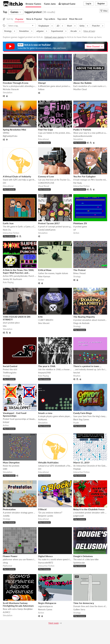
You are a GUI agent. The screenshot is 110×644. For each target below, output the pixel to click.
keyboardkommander (83, 136)
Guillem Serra (79, 609)
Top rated (62, 19)
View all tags (89, 31)
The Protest (79, 270)
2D (58, 26)
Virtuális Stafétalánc (48, 462)
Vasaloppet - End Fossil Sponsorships (15, 414)
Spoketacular (79, 563)
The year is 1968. (47, 366)
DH (4, 183)
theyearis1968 (44, 373)
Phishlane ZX (80, 223)
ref (75, 230)
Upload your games (54, 37)
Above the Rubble (83, 83)
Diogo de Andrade (81, 323)
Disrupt (42, 83)
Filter (104, 11)
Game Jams (50, 4)
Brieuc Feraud (79, 273)
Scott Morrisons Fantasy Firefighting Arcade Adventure (18, 604)
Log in (89, 4)
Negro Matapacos (47, 603)
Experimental (57, 31)
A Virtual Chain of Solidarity (17, 176)
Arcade (74, 31)
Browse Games (33, 4)
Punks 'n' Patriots (82, 130)
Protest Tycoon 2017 (49, 223)
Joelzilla (6, 516)
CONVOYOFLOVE (46, 183)
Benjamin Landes (46, 516)
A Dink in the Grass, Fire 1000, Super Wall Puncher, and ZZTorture (18, 273)
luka (5, 326)
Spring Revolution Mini (14, 130)
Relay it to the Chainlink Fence (89, 509)
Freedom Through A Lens (16, 83)
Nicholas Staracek (11, 89)
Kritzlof (6, 422)
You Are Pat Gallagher (84, 176)
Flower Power (10, 556)
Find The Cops (46, 130)
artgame (40, 31)
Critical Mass (45, 270)
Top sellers (50, 19)
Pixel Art (96, 26)
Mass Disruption (11, 462)
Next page (54, 623)
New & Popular (34, 19)
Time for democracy (84, 603)
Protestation (9, 509)
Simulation (24, 31)
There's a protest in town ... (87, 366)
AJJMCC (7, 612)
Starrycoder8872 (46, 563)
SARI (5, 469)
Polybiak (77, 469)
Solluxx (41, 89)
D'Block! (42, 509)
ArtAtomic (43, 419)
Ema (40, 136)
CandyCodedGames (47, 230)
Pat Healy (78, 183)
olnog (5, 563)
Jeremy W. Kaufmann (12, 279)
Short (69, 26)
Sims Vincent (44, 323)
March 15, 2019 (81, 462)
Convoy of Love (46, 176)
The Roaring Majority (84, 317)
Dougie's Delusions (83, 556)
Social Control (10, 366)
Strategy (8, 31)
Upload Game (67, 4)
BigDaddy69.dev (10, 136)
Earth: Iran (8, 223)
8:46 (40, 317)
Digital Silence (45, 556)
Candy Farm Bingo (83, 413)
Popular (19, 19)
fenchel (77, 373)
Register (101, 4)
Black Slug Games (81, 419)
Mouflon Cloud (80, 89)
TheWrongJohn (10, 373)
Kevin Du (7, 230)
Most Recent (76, 19)
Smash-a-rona (45, 413)
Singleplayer (44, 26)
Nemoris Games (45, 609)
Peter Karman (44, 276)
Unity (82, 26)
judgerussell (78, 516)
